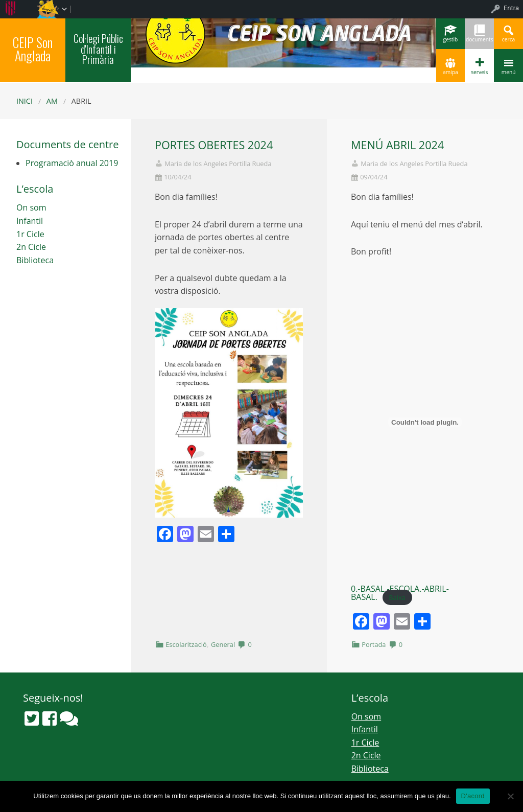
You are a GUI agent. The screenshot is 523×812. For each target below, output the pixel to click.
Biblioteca (35, 260)
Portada (374, 644)
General (223, 644)
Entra (511, 8)
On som (31, 207)
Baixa (397, 597)
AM (52, 101)
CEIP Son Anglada (33, 49)
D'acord (473, 796)
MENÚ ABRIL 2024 (397, 145)
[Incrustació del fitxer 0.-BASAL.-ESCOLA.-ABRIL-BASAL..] (425, 422)
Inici (25, 101)
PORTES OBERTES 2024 (214, 145)
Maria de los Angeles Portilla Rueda (218, 164)
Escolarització (186, 644)
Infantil (30, 221)
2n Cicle (31, 247)
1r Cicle (30, 234)
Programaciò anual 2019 (72, 163)
